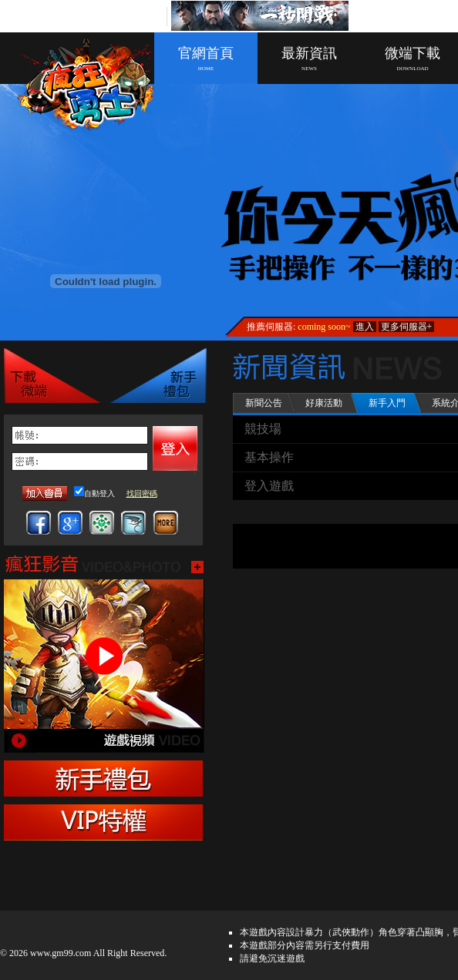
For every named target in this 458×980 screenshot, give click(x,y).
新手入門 (387, 403)
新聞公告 (264, 403)
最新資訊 (309, 59)
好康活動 (324, 403)
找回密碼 (142, 493)
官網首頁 (206, 59)
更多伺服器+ (407, 327)
